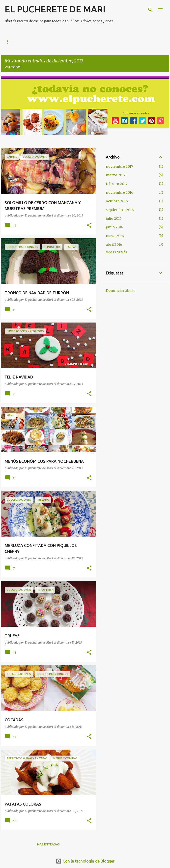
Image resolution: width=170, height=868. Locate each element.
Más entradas (48, 844)
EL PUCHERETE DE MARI (55, 9)
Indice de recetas (59, 41)
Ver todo (13, 67)
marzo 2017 (116, 175)
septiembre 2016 (120, 210)
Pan (106, 41)
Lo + (88, 41)
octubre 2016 (117, 201)
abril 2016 (114, 244)
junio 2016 (114, 227)
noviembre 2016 (120, 192)
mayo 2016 (115, 236)
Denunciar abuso (121, 291)
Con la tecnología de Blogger (85, 861)
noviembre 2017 (119, 166)
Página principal (19, 41)
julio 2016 (114, 218)
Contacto (128, 41)
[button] (89, 225)
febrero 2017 (117, 184)
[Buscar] (150, 10)
